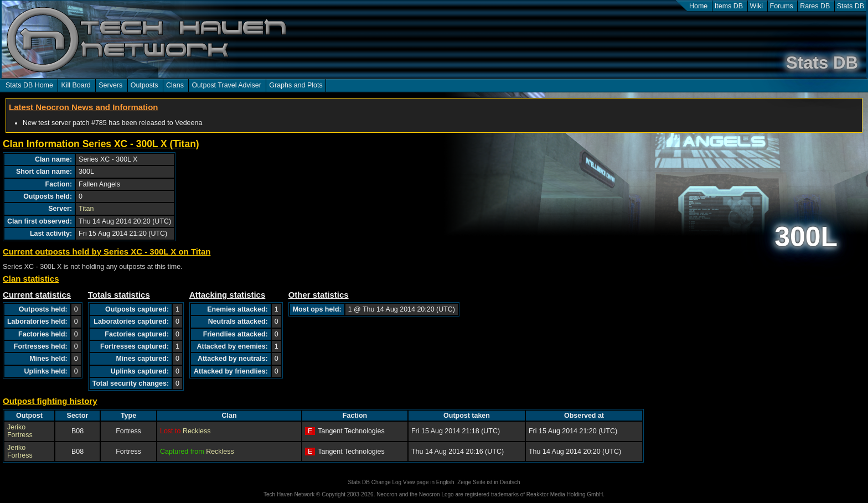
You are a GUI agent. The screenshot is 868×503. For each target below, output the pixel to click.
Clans (175, 85)
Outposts (144, 85)
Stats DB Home (29, 85)
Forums (782, 6)
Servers (110, 85)
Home (698, 6)
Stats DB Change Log (374, 482)
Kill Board (76, 85)
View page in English (429, 482)
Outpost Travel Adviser (226, 85)
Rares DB (815, 6)
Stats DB (851, 6)
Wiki (757, 6)
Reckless (197, 431)
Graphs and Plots (296, 85)
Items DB (729, 6)
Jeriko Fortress (20, 431)
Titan (86, 209)
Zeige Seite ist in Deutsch (489, 482)
